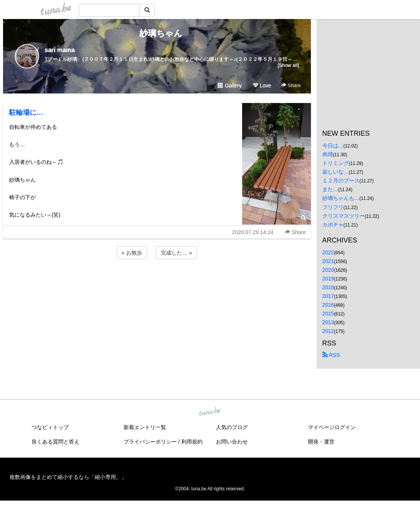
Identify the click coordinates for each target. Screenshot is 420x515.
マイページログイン (332, 427)
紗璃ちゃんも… (341, 198)
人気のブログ (232, 427)
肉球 (328, 154)
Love (262, 86)
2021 (328, 261)
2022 (328, 252)
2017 (328, 296)
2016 (328, 305)
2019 (328, 279)
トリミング (336, 163)
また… (330, 189)
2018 (328, 287)
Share (291, 85)
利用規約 (192, 442)
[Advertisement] (157, 281)
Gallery (230, 86)
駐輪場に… (26, 113)
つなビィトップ (50, 427)
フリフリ (333, 207)
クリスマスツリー (344, 216)
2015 (328, 314)
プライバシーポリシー (150, 442)
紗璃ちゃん (157, 33)
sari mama (60, 50)
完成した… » (176, 253)
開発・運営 (321, 442)
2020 (328, 270)
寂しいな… (336, 172)
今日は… (333, 146)
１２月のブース (341, 181)
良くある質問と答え (55, 442)
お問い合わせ (232, 442)
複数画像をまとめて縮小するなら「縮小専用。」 (68, 477)
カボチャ (333, 225)
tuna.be (210, 412)
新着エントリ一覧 (145, 427)
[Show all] (288, 65)
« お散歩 (132, 253)
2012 (328, 331)
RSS (331, 355)
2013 (328, 322)
